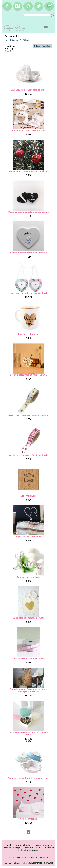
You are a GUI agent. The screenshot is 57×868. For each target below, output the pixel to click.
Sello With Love (28, 496)
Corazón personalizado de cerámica (28, 253)
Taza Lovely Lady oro (28, 334)
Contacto (28, 848)
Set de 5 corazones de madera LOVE (28, 375)
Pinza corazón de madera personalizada (28, 212)
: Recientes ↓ (43, 46)
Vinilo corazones (28, 819)
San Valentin (25, 40)
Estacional (14, 40)
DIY (38, 848)
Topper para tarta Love (28, 577)
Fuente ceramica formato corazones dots (28, 778)
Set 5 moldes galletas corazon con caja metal (29, 733)
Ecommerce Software (42, 863)
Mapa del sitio (23, 845)
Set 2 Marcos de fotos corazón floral (28, 293)
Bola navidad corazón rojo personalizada (28, 171)
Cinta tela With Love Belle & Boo (28, 659)
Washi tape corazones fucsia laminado (28, 455)
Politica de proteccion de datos (36, 849)
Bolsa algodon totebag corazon (28, 618)
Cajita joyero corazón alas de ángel (28, 90)
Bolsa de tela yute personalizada (28, 131)
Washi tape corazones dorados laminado (28, 415)
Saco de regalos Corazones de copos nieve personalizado (28, 690)
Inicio (7, 40)
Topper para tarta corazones (28, 537)
